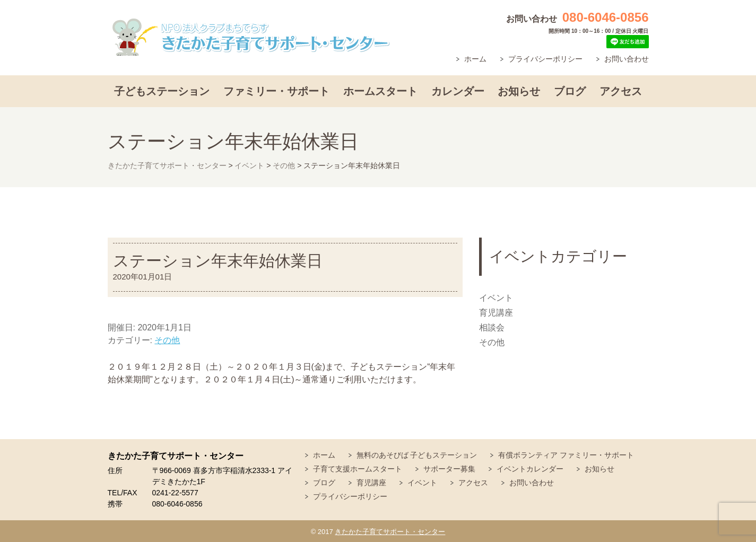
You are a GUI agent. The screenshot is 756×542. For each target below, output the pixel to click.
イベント (496, 298)
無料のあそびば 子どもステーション (417, 455)
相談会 (492, 327)
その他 (167, 340)
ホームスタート (380, 91)
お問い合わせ (627, 59)
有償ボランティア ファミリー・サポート (566, 455)
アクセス (621, 91)
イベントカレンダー (530, 469)
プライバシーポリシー (545, 59)
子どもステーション (162, 91)
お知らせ (519, 91)
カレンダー (458, 91)
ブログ (570, 91)
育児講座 (496, 313)
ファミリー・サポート (276, 91)
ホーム (475, 59)
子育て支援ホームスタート (358, 469)
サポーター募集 (449, 469)
